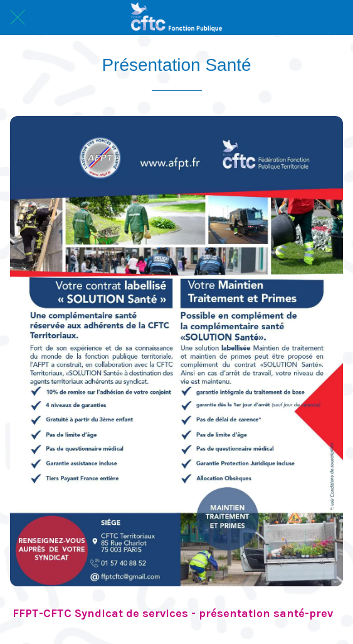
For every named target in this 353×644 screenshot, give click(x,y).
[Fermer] (18, 18)
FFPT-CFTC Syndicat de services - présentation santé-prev (173, 613)
